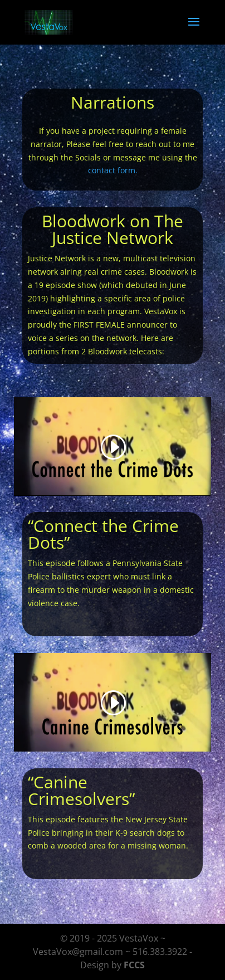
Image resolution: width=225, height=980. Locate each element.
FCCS (134, 965)
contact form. (113, 170)
